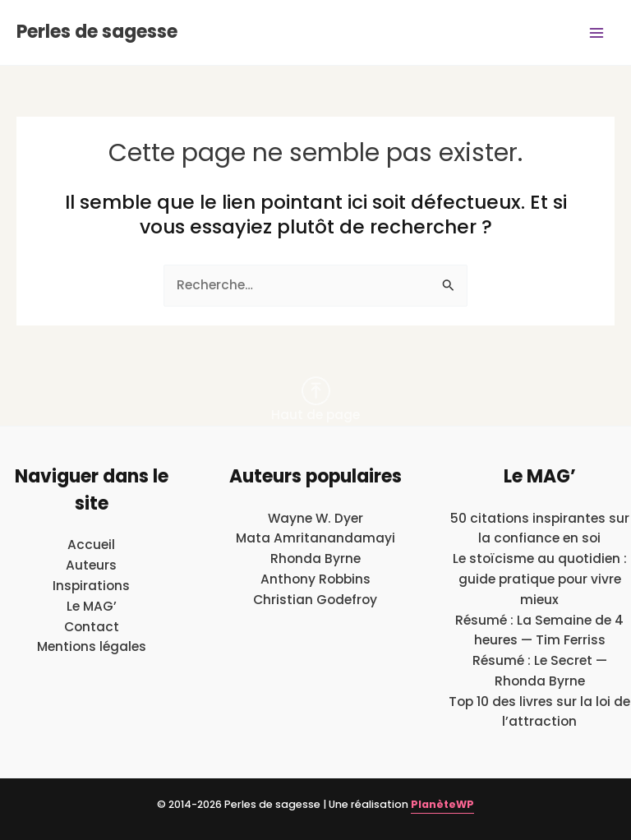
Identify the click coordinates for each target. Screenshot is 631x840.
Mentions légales (92, 646)
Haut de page (315, 400)
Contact (92, 627)
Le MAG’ (92, 606)
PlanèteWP (442, 804)
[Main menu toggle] (597, 32)
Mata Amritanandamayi (315, 538)
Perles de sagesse (97, 32)
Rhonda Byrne (315, 558)
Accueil (91, 545)
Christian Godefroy (315, 600)
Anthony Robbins (315, 579)
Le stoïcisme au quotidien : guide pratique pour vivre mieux (540, 579)
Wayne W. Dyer (315, 518)
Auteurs (91, 565)
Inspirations (91, 586)
